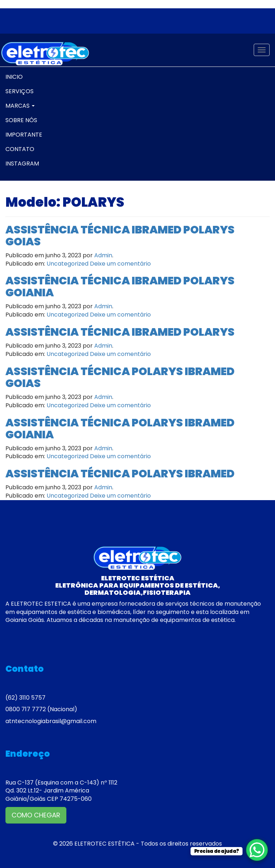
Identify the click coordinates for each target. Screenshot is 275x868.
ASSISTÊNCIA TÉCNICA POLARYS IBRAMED (120, 474)
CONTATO (20, 149)
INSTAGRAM (22, 164)
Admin (103, 255)
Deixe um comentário (120, 264)
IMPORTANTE (24, 135)
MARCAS (20, 106)
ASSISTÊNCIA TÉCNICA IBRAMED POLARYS (120, 332)
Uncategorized (67, 264)
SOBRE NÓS (21, 120)
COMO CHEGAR (36, 815)
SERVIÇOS (19, 91)
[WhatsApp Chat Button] (257, 850)
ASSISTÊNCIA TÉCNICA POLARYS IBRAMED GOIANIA (120, 429)
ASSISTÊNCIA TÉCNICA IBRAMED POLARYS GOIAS (120, 236)
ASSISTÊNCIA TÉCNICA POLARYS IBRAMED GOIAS (120, 377)
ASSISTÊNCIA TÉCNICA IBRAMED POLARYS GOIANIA (120, 287)
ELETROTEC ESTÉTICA (104, 844)
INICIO (14, 77)
